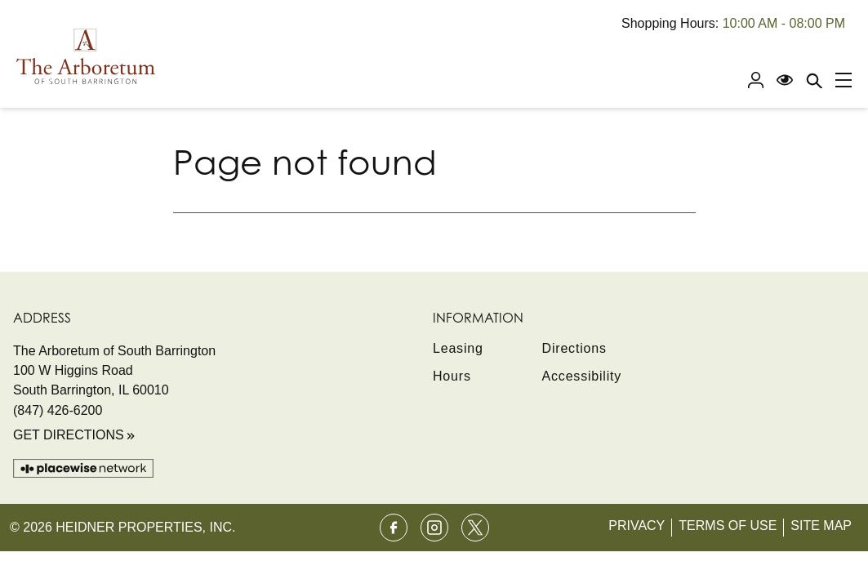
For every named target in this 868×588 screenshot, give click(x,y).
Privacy (637, 526)
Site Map (821, 526)
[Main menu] (844, 80)
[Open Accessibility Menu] (785, 80)
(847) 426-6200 (58, 410)
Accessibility (582, 376)
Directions (574, 348)
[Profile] (756, 80)
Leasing (458, 348)
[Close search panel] (814, 80)
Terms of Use (728, 526)
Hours (452, 376)
